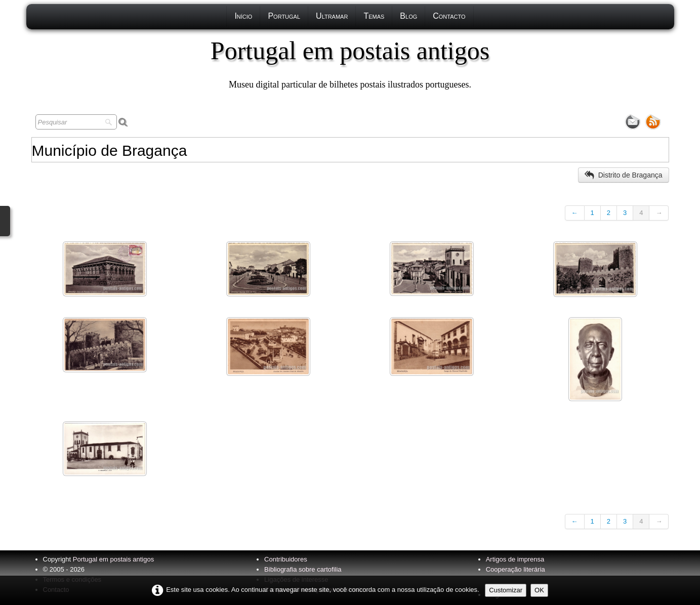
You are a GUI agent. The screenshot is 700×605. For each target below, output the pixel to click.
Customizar (506, 590)
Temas (374, 16)
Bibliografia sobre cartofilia (303, 569)
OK (539, 590)
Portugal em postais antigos (113, 559)
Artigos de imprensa (515, 559)
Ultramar (332, 16)
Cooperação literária (516, 569)
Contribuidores (286, 559)
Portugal (284, 16)
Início (243, 16)
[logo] (350, 63)
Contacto (449, 16)
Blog (408, 16)
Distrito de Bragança (624, 175)
